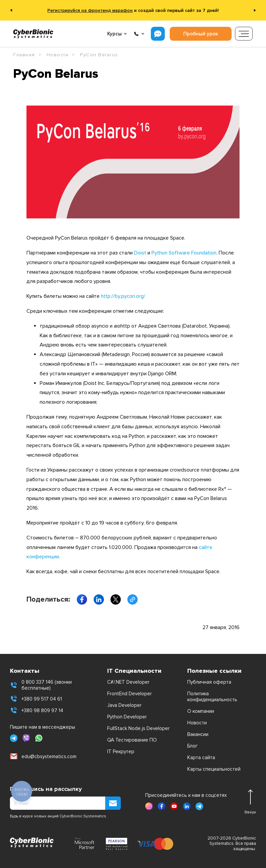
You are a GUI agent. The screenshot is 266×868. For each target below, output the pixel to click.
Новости (197, 723)
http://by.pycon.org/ (123, 296)
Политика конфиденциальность (212, 697)
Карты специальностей (214, 769)
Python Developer (127, 717)
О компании (201, 711)
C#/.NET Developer (128, 682)
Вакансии (198, 734)
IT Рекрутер (121, 752)
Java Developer (124, 705)
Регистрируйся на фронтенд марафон (90, 10)
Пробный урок (201, 34)
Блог (192, 746)
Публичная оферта (209, 682)
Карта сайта (201, 757)
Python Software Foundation (184, 253)
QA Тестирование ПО (132, 740)
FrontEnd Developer (130, 694)
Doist (140, 253)
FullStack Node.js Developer (138, 728)
